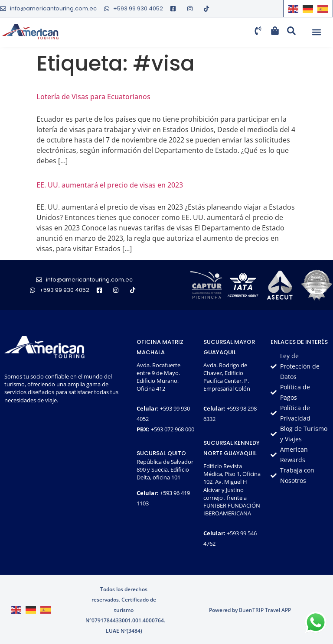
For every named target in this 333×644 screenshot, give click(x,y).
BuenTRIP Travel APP (265, 610)
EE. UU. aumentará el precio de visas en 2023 (110, 185)
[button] (316, 32)
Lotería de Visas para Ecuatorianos (93, 97)
